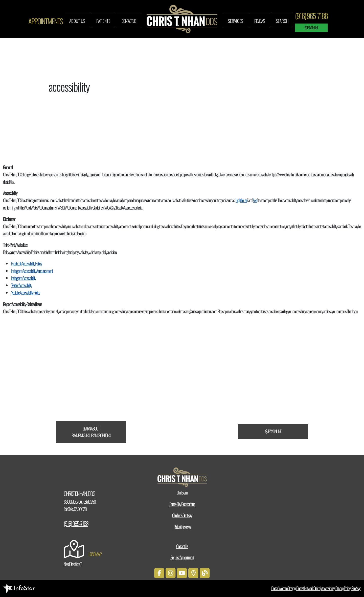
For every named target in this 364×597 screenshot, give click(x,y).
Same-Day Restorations (182, 504)
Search (282, 21)
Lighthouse (241, 200)
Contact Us (129, 21)
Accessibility (328, 588)
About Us (77, 21)
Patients (103, 21)
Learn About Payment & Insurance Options (91, 432)
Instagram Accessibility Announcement (32, 271)
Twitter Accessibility (21, 285)
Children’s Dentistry (182, 515)
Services (236, 21)
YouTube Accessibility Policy (26, 293)
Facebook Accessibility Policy (26, 263)
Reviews (259, 21)
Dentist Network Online (308, 588)
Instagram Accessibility (24, 278)
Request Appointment (182, 557)
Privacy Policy (343, 588)
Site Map (356, 588)
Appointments (45, 21)
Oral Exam (182, 492)
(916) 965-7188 (311, 16)
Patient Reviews (182, 527)
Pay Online (311, 28)
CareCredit (153, 384)
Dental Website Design (283, 588)
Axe (255, 200)
